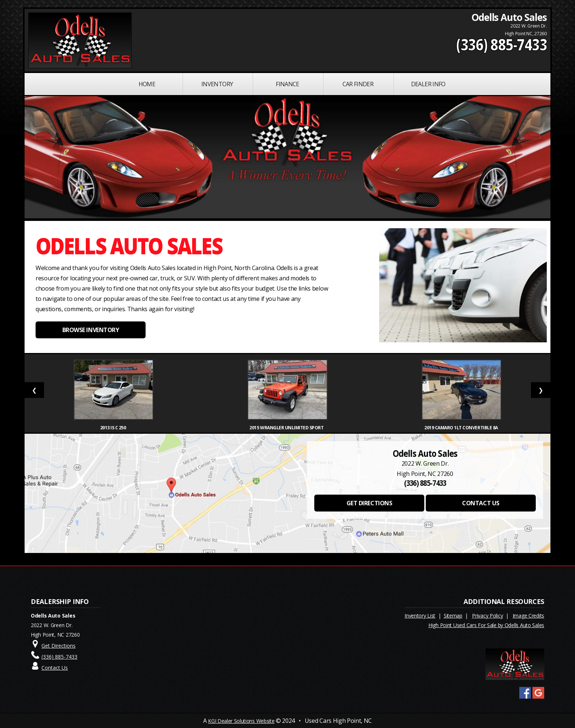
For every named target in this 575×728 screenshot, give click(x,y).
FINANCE (287, 84)
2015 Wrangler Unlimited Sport (287, 428)
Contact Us (55, 668)
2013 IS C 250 (113, 428)
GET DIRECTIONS (369, 503)
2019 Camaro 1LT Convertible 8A (462, 428)
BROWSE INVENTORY (91, 330)
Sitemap (453, 616)
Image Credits (528, 616)
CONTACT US (481, 503)
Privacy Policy (487, 616)
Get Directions (58, 646)
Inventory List (420, 616)
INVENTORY (217, 84)
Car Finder (358, 84)
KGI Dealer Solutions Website (241, 721)
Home (147, 84)
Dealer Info (428, 84)
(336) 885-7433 (501, 44)
